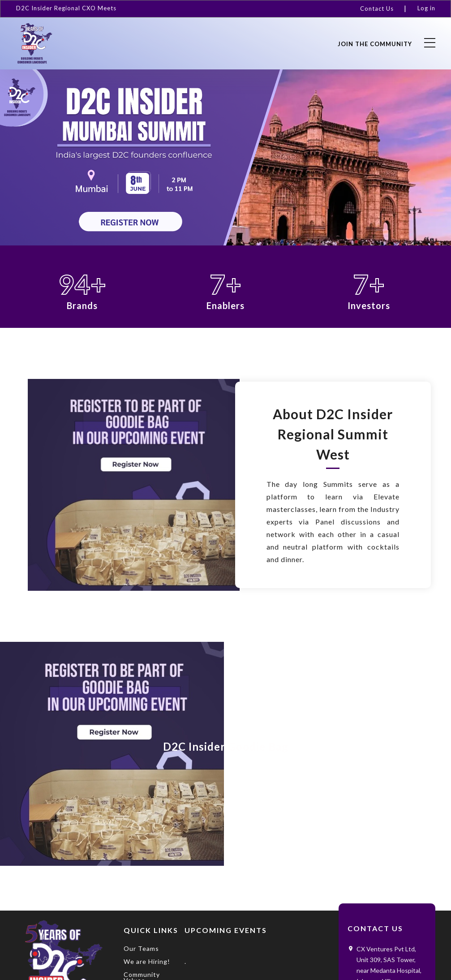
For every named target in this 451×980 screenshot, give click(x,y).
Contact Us (377, 9)
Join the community (375, 44)
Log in (426, 8)
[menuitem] (381, 9)
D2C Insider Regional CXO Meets (66, 8)
